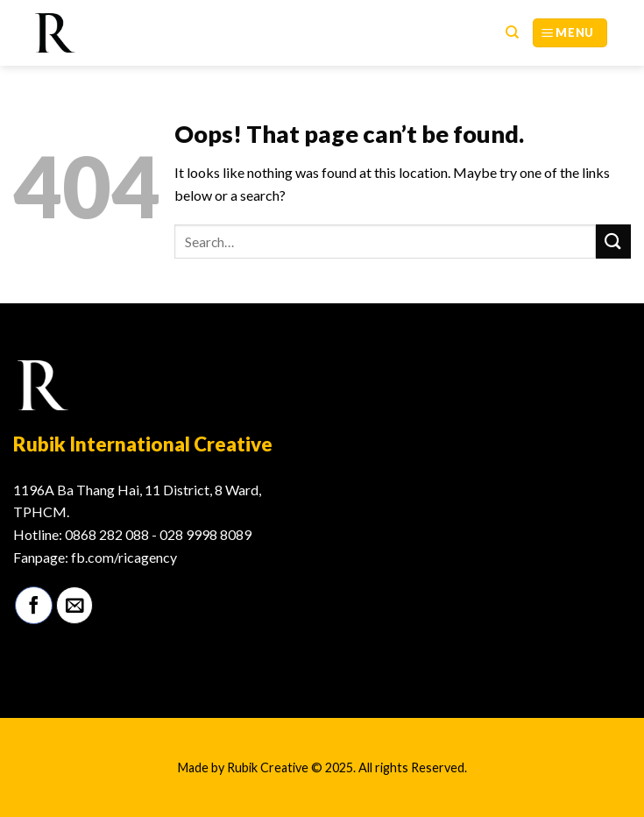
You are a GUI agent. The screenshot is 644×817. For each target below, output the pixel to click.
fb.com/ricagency (124, 557)
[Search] (512, 32)
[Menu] (570, 33)
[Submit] (613, 242)
